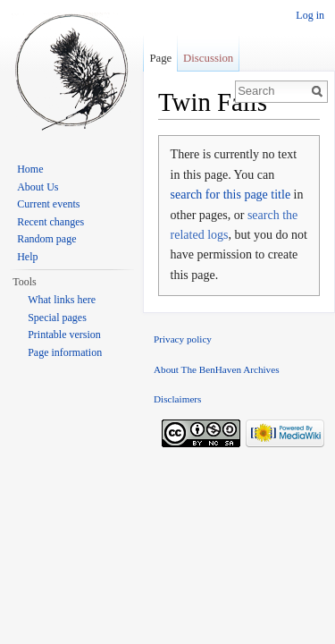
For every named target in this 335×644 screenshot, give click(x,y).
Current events (48, 204)
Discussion (208, 58)
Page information (65, 352)
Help (27, 257)
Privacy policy (183, 339)
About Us (38, 187)
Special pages (57, 318)
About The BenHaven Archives (217, 369)
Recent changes (50, 222)
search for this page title (231, 195)
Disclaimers (177, 399)
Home (30, 169)
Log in (310, 15)
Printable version (64, 335)
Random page (46, 239)
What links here (62, 300)
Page (160, 58)
